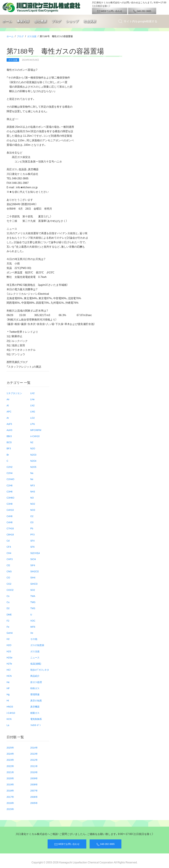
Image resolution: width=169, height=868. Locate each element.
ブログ (56, 21)
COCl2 (10, 590)
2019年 (10, 784)
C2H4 (10, 473)
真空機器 (35, 707)
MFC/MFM (36, 430)
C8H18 (10, 534)
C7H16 (10, 528)
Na (32, 473)
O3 (32, 522)
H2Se (9, 657)
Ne (32, 479)
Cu (8, 602)
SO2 (33, 590)
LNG (33, 411)
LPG (33, 424)
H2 (8, 639)
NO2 (33, 504)
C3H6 (10, 491)
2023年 (10, 760)
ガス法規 (32, 36)
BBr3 (9, 436)
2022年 (10, 766)
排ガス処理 (36, 682)
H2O (9, 645)
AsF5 (9, 424)
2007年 (34, 790)
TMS (33, 608)
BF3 (9, 448)
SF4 (32, 541)
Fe (8, 627)
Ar (8, 418)
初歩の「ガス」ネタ (40, 670)
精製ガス (35, 713)
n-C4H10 (35, 436)
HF (8, 688)
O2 (32, 516)
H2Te (9, 664)
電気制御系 (36, 719)
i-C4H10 (11, 713)
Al (8, 405)
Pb (32, 528)
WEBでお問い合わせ (110, 11)
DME (9, 614)
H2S (9, 651)
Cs (8, 596)
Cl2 (8, 565)
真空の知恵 (36, 700)
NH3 (33, 491)
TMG (33, 602)
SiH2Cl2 (35, 571)
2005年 (34, 803)
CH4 (9, 553)
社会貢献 (90, 21)
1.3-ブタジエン (14, 393)
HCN (9, 676)
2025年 (10, 747)
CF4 (9, 547)
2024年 (10, 754)
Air (8, 399)
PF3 (32, 534)
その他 (34, 639)
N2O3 (33, 455)
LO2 (32, 418)
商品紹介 (35, 676)
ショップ (72, 21)
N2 (32, 442)
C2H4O (10, 479)
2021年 (10, 772)
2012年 (34, 760)
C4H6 (10, 516)
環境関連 (35, 694)
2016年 (10, 803)
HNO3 (10, 707)
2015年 (10, 809)
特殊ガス (35, 688)
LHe (32, 399)
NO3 (33, 510)
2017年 (10, 797)
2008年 (34, 784)
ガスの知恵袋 (37, 645)
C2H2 (10, 467)
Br (8, 455)
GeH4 (10, 633)
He (8, 682)
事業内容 (23, 21)
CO (8, 577)
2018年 (10, 790)
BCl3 (9, 442)
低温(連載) (36, 664)
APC (9, 411)
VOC (33, 621)
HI (8, 700)
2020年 (10, 778)
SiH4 (33, 577)
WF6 (33, 627)
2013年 (34, 754)
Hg (8, 694)
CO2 (9, 584)
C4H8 (10, 522)
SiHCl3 (34, 584)
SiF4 (33, 565)
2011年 (34, 766)
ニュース (35, 657)
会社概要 (41, 21)
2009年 (34, 778)
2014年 (34, 747)
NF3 (32, 485)
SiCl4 (33, 559)
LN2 (32, 405)
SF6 (32, 547)
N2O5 (33, 467)
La (8, 725)
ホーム (7, 21)
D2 (8, 608)
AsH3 (9, 430)
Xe (32, 633)
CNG (9, 571)
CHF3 (10, 559)
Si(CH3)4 (35, 553)
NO (32, 498)
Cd (8, 541)
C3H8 (10, 504)
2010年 (34, 772)
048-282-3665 (142, 11)
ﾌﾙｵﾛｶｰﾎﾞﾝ (35, 725)
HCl (8, 670)
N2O (33, 448)
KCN (9, 719)
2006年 (34, 797)
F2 (8, 621)
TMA (33, 596)
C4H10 (10, 510)
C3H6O (10, 498)
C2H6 (10, 485)
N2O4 (33, 461)
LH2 (32, 393)
